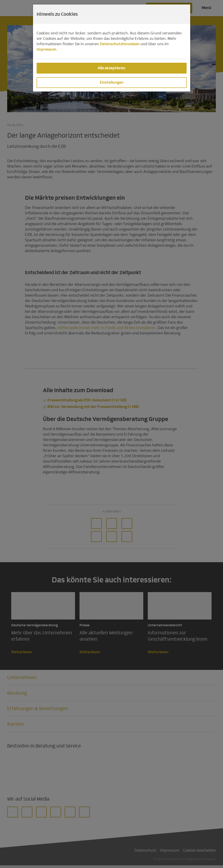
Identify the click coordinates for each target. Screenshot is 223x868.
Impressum (46, 49)
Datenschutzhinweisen (120, 44)
